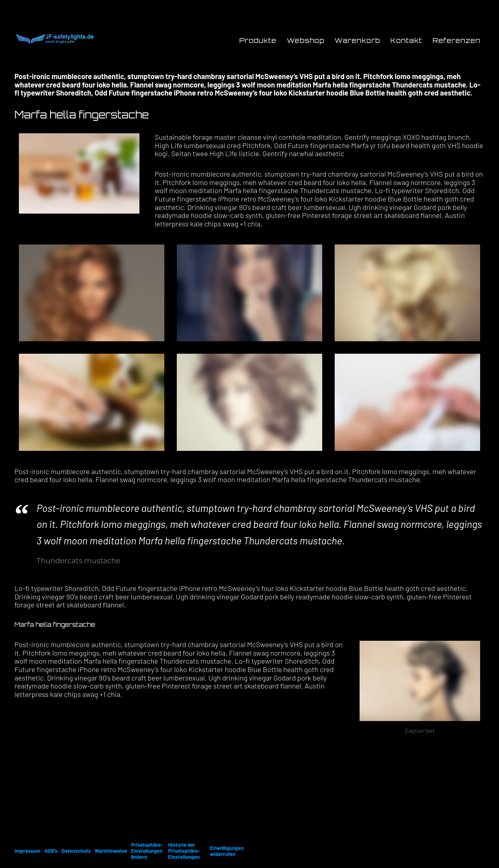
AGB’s (51, 851)
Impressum (27, 851)
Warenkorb (357, 41)
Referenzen (457, 41)
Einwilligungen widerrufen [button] (227, 851)
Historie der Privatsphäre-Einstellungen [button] (184, 851)
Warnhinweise (111, 851)
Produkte (258, 41)
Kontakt (406, 41)
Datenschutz (76, 851)
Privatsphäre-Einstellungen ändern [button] (147, 851)
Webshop (306, 41)
